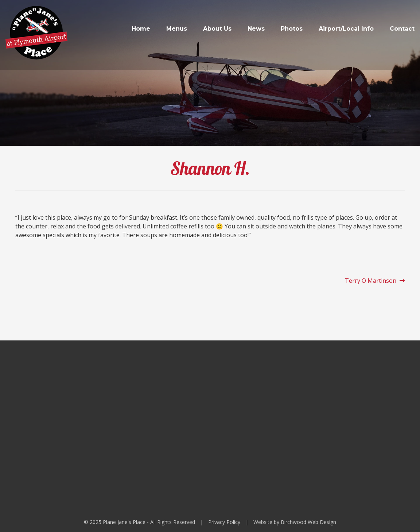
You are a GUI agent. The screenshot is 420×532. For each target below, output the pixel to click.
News (256, 29)
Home (141, 29)
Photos (292, 29)
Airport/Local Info (346, 29)
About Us (217, 29)
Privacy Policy (224, 522)
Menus (177, 29)
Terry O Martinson (371, 281)
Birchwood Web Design (308, 522)
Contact (402, 29)
